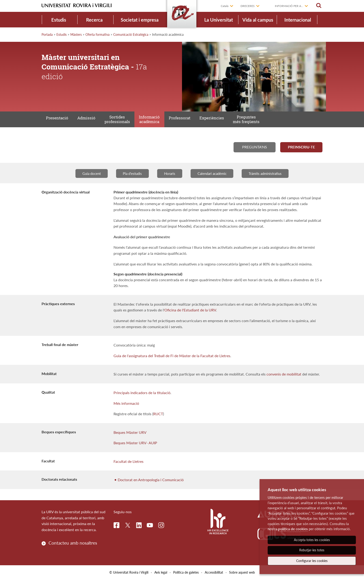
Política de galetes (186, 581)
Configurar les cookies (312, 561)
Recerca (94, 20)
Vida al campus (258, 20)
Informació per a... (289, 6)
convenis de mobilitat (284, 382)
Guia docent (85, 181)
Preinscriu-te (301, 153)
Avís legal (161, 581)
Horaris (168, 181)
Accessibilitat (214, 581)
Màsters (76, 34)
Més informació (126, 411)
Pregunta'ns (255, 153)
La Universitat (219, 20)
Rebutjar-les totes (312, 550)
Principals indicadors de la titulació (142, 401)
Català (225, 6)
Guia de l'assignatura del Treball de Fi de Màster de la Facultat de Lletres (172, 364)
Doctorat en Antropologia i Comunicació (151, 488)
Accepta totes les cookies (312, 540)
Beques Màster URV (130, 441)
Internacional (298, 20)
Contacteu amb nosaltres (73, 551)
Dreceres (248, 6)
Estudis (59, 20)
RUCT (158, 422)
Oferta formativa (97, 34)
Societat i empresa (140, 20)
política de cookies (293, 529)
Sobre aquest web (242, 581)
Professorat (193, 122)
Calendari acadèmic (213, 181)
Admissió (91, 122)
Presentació (59, 122)
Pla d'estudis (129, 181)
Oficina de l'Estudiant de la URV (190, 318)
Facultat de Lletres (128, 470)
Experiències (227, 122)
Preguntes (265, 122)
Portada (47, 34)
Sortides (124, 122)
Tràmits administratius (271, 181)
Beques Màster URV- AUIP (135, 451)
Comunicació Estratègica (131, 34)
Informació (159, 122)
